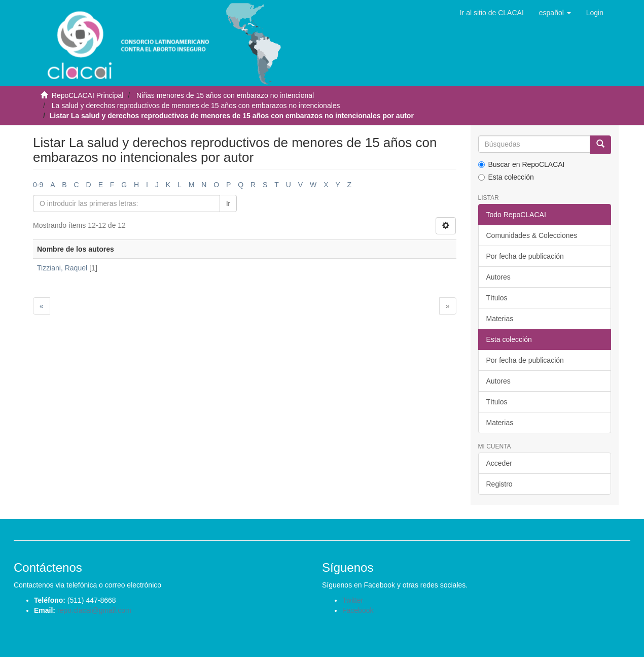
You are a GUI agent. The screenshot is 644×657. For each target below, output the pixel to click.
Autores (498, 277)
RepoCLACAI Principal (88, 95)
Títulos (497, 298)
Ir (228, 203)
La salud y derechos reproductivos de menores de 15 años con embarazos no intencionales (196, 106)
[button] (555, 13)
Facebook (358, 610)
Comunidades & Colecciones (532, 235)
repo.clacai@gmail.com (94, 610)
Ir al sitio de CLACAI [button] (492, 13)
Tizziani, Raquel (62, 268)
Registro (499, 484)
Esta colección (506, 177)
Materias (500, 319)
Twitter (353, 600)
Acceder (499, 463)
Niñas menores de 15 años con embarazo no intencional (225, 95)
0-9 (38, 185)
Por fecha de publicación (525, 256)
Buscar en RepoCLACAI (522, 164)
